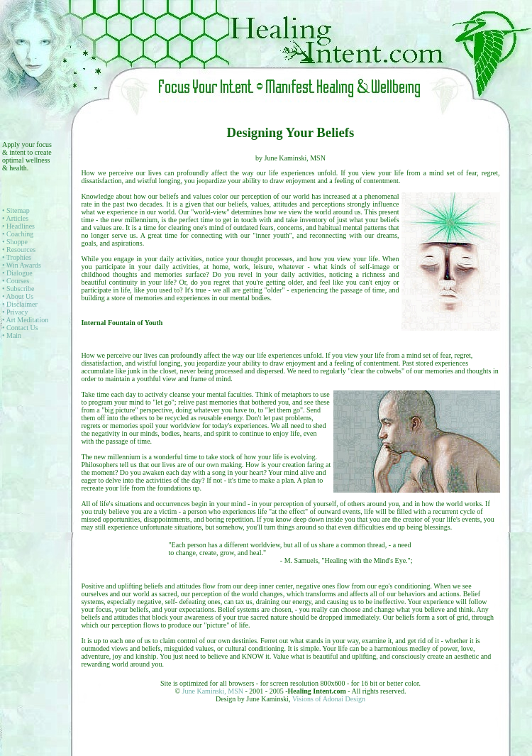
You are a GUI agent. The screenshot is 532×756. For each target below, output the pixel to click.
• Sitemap (16, 210)
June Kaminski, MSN (214, 691)
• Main (12, 335)
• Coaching (18, 234)
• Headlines (18, 226)
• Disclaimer (20, 304)
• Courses (16, 281)
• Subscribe (18, 289)
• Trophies (17, 257)
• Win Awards (22, 265)
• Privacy (15, 312)
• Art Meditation (25, 320)
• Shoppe (15, 242)
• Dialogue (17, 273)
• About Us (18, 296)
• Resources (19, 250)
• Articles (15, 218)
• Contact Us (20, 328)
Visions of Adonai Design (329, 699)
